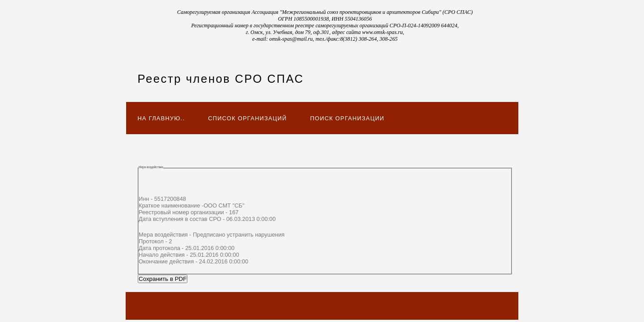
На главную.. (161, 118)
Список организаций (247, 118)
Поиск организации (347, 118)
